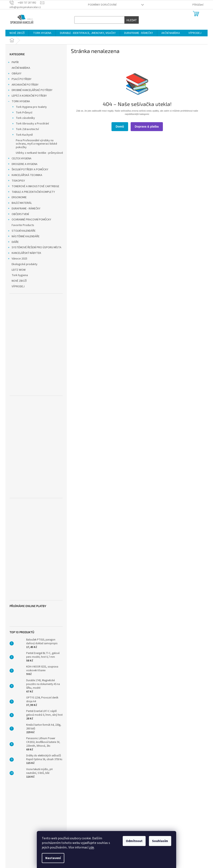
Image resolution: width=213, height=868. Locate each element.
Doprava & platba (147, 127)
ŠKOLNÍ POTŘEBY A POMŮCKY (28, 170)
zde (92, 847)
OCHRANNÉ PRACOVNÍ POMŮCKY (29, 220)
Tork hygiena (20, 275)
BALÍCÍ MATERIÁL (20, 203)
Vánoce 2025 (17, 259)
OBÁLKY (14, 74)
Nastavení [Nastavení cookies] (53, 858)
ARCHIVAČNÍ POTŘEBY (23, 85)
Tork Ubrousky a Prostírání (30, 124)
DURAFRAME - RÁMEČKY (24, 209)
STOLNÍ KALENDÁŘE (22, 231)
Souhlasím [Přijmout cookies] (160, 841)
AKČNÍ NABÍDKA (21, 68)
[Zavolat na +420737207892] (25, 3)
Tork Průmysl (22, 113)
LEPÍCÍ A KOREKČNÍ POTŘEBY (27, 96)
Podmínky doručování (102, 5)
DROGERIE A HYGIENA (22, 165)
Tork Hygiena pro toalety (29, 107)
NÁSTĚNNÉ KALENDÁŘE (24, 237)
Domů (120, 127)
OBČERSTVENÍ (18, 215)
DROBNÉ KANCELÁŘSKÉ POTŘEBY (30, 91)
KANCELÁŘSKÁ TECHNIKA (25, 176)
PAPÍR (13, 63)
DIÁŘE (13, 242)
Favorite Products (23, 225)
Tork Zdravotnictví (25, 130)
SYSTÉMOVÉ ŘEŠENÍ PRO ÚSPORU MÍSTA (34, 248)
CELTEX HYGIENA (19, 159)
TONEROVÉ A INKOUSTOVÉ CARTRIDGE (33, 187)
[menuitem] (17, 33)
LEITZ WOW (19, 270)
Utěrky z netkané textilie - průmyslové (39, 153)
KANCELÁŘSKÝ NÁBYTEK (24, 253)
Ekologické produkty (25, 264)
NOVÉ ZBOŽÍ (19, 281)
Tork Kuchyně (22, 135)
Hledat (132, 20)
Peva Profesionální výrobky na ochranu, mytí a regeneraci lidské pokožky (37, 144)
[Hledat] (107, 20)
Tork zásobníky (23, 118)
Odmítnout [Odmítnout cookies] (134, 841)
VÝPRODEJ (18, 286)
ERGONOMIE (17, 198)
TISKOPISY (16, 181)
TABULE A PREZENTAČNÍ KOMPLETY (31, 192)
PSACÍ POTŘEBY (19, 80)
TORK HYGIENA (19, 102)
